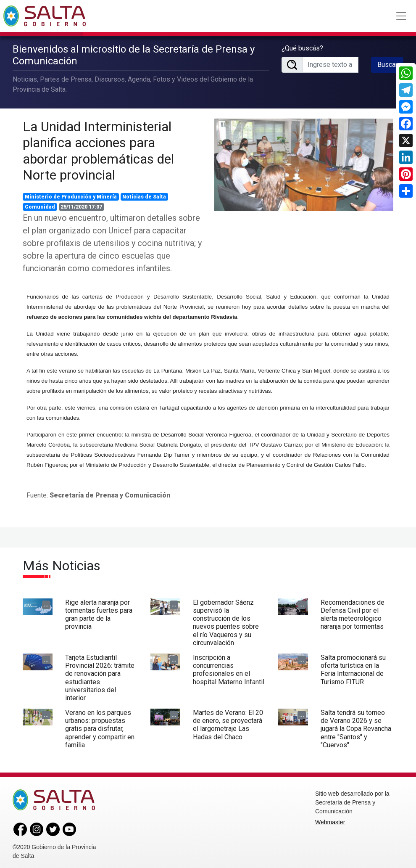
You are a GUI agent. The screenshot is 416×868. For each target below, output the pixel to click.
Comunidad (40, 205)
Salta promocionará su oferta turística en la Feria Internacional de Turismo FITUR (353, 668)
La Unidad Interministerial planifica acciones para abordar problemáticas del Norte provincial (98, 149)
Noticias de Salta (144, 195)
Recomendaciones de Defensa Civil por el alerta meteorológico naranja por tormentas (353, 613)
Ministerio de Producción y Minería (71, 195)
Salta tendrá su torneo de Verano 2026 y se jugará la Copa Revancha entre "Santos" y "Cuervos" (356, 727)
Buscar (387, 63)
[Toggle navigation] (401, 16)
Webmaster (330, 820)
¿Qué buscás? (302, 47)
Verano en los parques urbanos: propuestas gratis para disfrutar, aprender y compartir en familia (100, 727)
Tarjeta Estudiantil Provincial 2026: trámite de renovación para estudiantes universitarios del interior (100, 676)
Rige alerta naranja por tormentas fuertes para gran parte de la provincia (99, 613)
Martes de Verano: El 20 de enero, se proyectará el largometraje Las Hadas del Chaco (228, 723)
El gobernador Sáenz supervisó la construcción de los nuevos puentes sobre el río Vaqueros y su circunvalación (226, 621)
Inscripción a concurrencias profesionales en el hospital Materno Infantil (229, 668)
